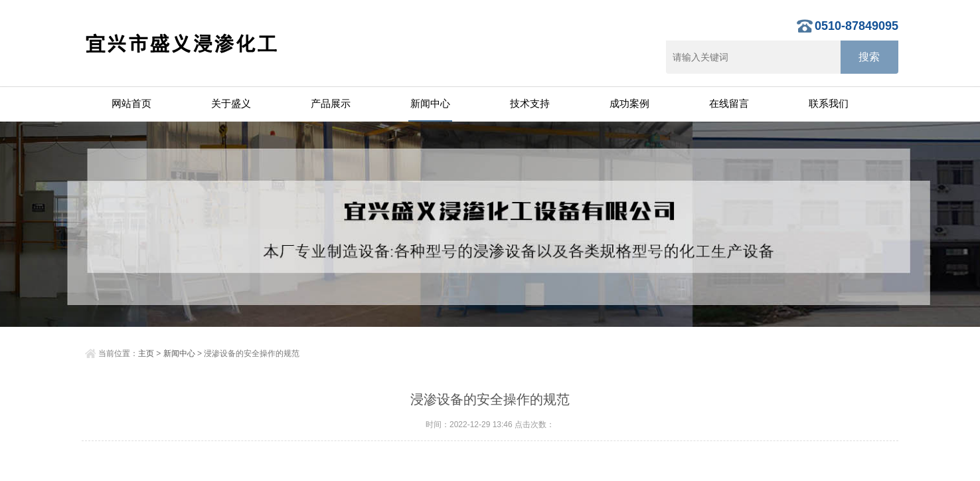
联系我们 (829, 103)
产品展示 (331, 103)
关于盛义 (231, 103)
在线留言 (729, 103)
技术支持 (530, 103)
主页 (146, 353)
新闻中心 (430, 103)
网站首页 (131, 103)
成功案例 (629, 103)
